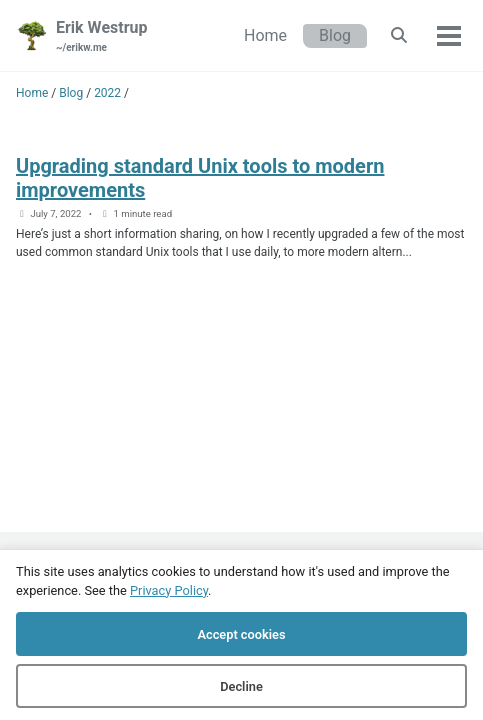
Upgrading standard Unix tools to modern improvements (200, 178)
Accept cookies (241, 634)
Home (265, 35)
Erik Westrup (101, 36)
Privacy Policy (169, 590)
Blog (335, 35)
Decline (241, 686)
